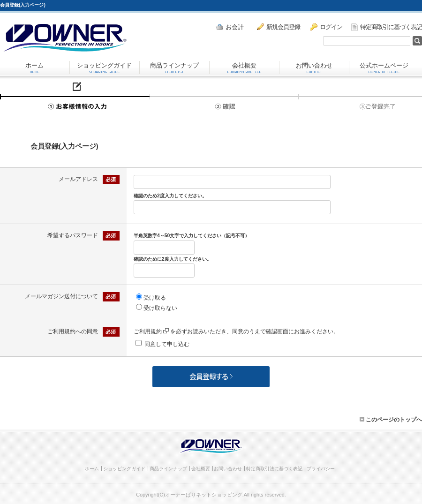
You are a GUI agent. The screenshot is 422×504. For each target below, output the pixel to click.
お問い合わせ (314, 68)
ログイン (326, 27)
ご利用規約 (151, 331)
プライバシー (321, 469)
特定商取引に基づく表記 (387, 27)
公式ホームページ (384, 68)
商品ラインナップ (174, 68)
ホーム (34, 68)
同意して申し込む (167, 344)
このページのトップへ (391, 420)
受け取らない (160, 308)
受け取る (155, 298)
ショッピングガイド (104, 68)
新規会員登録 (279, 27)
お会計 (230, 27)
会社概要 (244, 68)
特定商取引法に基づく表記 (274, 469)
